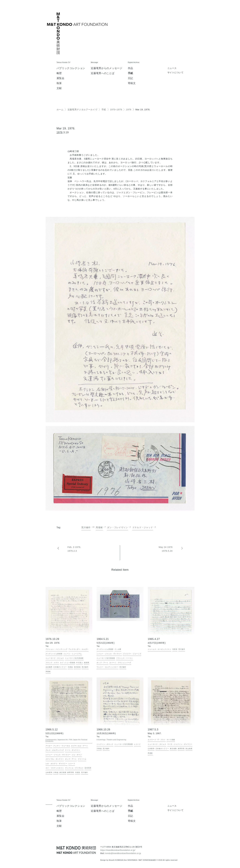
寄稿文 (132, 83)
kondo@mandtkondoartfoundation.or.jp (123, 853)
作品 (130, 68)
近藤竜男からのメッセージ (106, 68)
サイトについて (176, 73)
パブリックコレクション (71, 68)
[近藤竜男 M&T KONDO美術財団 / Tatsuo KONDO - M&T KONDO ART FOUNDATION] (76, 850)
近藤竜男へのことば (103, 73)
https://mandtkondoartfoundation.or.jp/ (118, 850)
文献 (59, 88)
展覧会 (61, 78)
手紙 (130, 73)
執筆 (59, 83)
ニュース (172, 68)
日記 (130, 78)
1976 (60, 132)
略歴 (59, 73)
